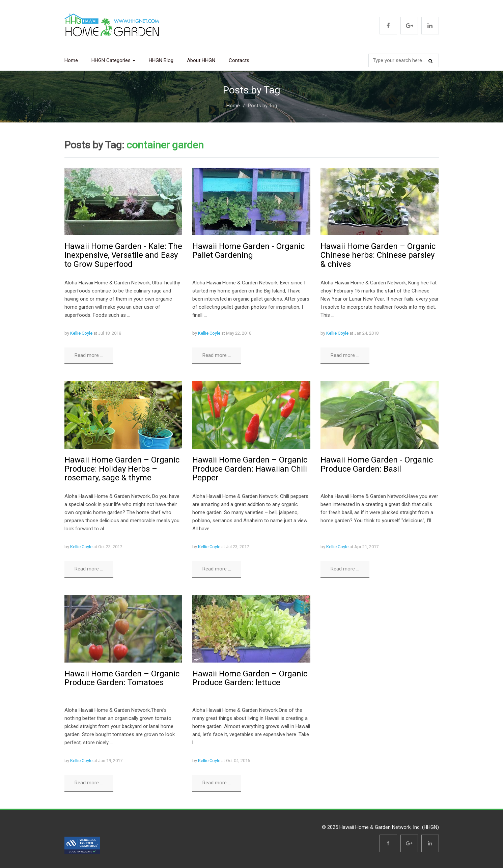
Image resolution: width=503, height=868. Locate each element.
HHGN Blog (161, 60)
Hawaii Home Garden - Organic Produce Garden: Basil (377, 464)
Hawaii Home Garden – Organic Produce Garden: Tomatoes (122, 678)
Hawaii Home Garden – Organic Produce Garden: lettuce (250, 678)
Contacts (239, 60)
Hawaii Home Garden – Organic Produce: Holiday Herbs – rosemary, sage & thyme (122, 469)
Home (71, 60)
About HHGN (201, 60)
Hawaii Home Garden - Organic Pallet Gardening (248, 251)
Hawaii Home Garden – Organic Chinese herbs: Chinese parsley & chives (378, 255)
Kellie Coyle (81, 333)
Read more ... (89, 355)
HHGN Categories (113, 60)
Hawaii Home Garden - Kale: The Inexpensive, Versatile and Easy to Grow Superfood (123, 255)
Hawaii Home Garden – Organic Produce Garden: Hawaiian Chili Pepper (250, 469)
